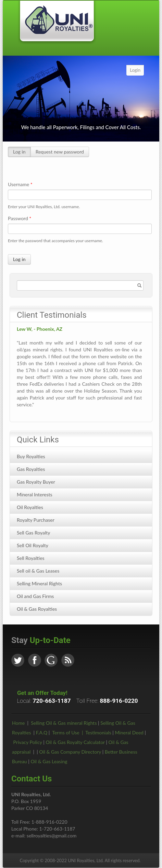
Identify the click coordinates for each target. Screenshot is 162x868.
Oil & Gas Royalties (37, 609)
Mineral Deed (129, 732)
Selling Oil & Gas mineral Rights (64, 723)
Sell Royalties (31, 558)
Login (135, 70)
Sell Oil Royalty (33, 545)
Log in (19, 152)
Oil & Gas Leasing (49, 761)
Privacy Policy (28, 742)
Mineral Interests (35, 494)
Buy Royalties (31, 456)
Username (20, 184)
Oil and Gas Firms (35, 596)
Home (18, 723)
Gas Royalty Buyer (36, 482)
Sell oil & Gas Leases (38, 571)
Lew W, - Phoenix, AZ (40, 329)
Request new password (60, 152)
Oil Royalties (30, 507)
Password (20, 218)
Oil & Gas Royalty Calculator (75, 742)
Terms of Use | (69, 732)
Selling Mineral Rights (39, 583)
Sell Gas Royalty (34, 533)
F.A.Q (42, 732)
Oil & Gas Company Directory (70, 752)
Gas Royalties (31, 469)
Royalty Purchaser (36, 520)
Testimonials (98, 732)
